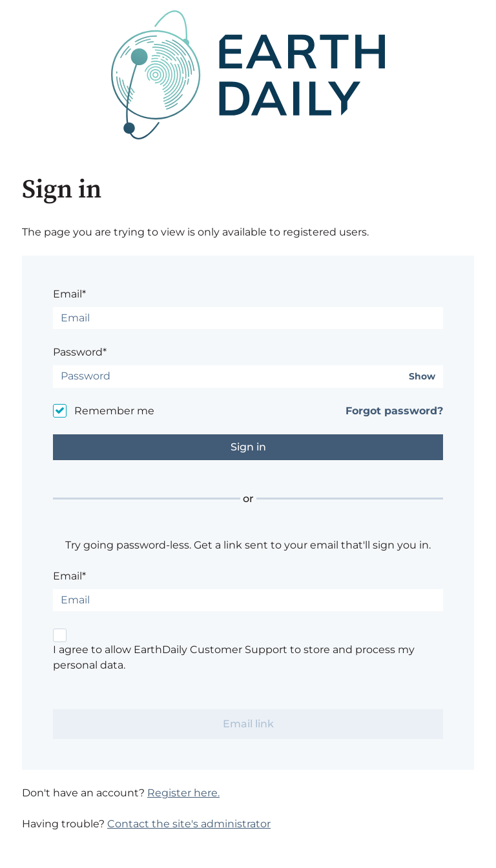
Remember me (114, 411)
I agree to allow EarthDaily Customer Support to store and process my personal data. (234, 657)
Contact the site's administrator (189, 824)
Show (422, 377)
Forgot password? (394, 411)
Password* (80, 352)
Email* (69, 294)
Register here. (183, 793)
